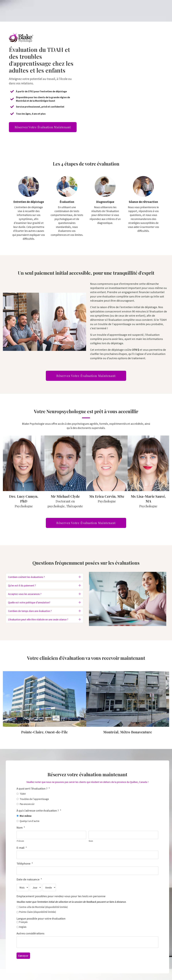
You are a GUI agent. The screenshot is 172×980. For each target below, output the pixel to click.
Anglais (23, 924)
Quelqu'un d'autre (30, 821)
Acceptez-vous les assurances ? (25, 594)
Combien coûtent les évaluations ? (26, 577)
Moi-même (26, 816)
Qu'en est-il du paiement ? (22, 585)
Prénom (20, 840)
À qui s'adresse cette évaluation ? (39, 811)
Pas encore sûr (27, 804)
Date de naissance (29, 877)
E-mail (22, 847)
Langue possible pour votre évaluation (41, 916)
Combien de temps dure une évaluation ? (30, 611)
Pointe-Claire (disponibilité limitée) (38, 909)
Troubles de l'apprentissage (34, 799)
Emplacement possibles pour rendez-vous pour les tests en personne (61, 894)
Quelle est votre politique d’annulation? (29, 602)
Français (23, 919)
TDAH (23, 794)
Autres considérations (30, 931)
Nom (21, 828)
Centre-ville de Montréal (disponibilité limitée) (43, 905)
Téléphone (25, 862)
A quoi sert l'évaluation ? (33, 789)
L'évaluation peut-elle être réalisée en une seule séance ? (38, 619)
